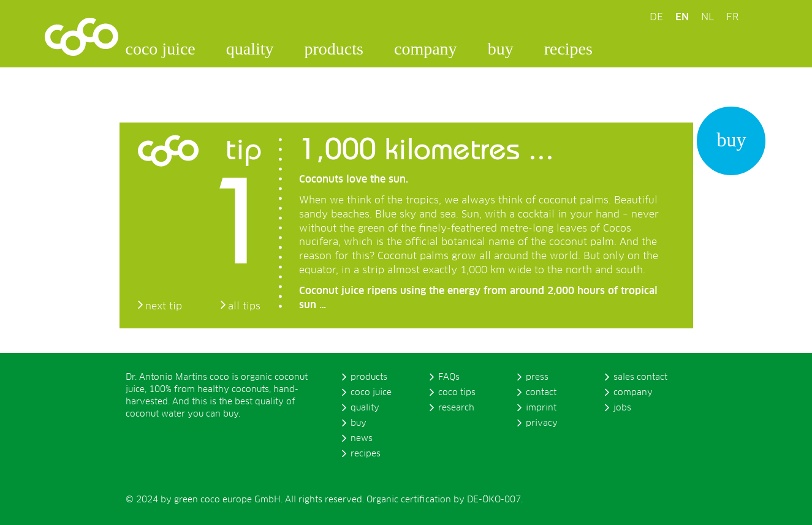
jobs (622, 408)
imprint (541, 408)
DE (656, 17)
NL (708, 17)
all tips (244, 306)
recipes (568, 49)
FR (732, 17)
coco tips (457, 393)
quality (250, 49)
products (334, 49)
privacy (542, 423)
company (426, 49)
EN (682, 17)
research (456, 408)
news (362, 439)
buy (501, 49)
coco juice (161, 49)
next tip (164, 306)
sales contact (640, 377)
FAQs (449, 377)
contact (541, 393)
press (537, 377)
